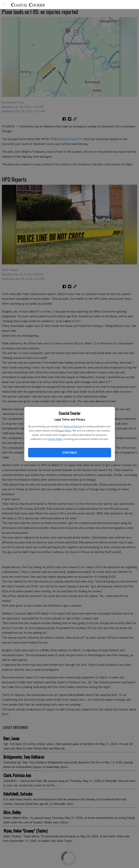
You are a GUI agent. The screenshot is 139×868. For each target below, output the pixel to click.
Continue (69, 453)
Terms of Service (73, 426)
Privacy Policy (64, 430)
